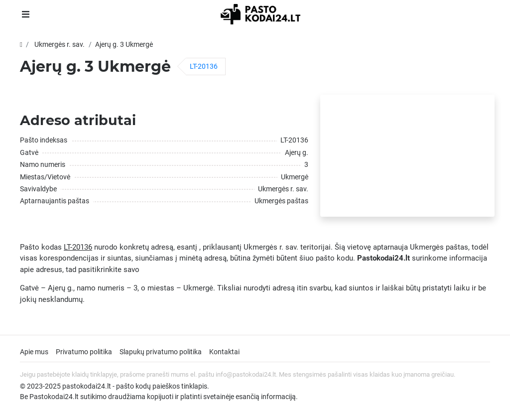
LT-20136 (204, 66)
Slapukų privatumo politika (161, 352)
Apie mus (34, 352)
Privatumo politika (84, 352)
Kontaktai (224, 352)
